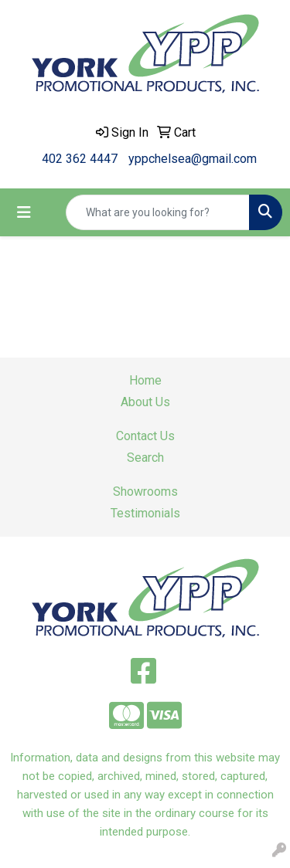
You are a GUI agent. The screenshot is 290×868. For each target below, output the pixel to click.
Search (145, 458)
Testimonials (145, 513)
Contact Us (145, 436)
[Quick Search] (158, 212)
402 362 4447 (80, 159)
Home (145, 380)
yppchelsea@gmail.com (193, 159)
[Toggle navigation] (24, 212)
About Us (145, 402)
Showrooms (145, 492)
